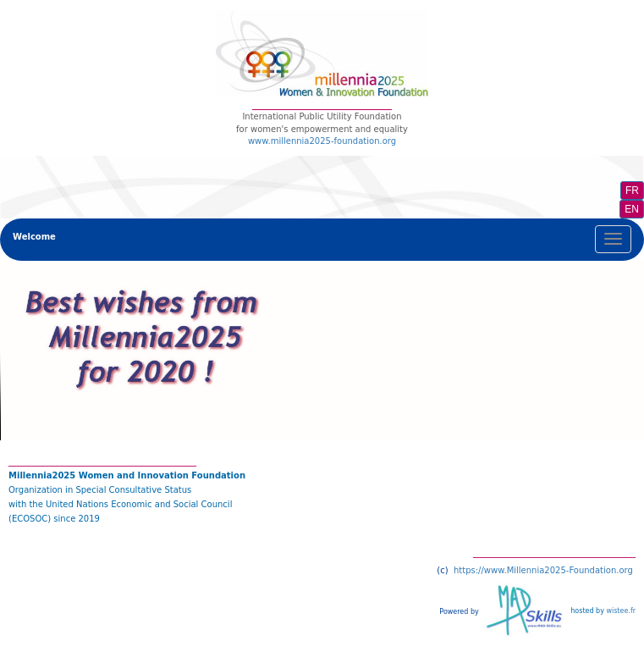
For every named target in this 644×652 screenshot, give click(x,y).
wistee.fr (621, 611)
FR (632, 191)
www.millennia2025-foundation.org (322, 141)
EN (632, 209)
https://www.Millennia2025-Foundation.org (543, 570)
